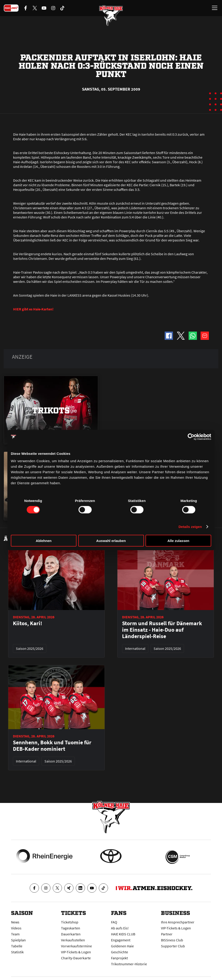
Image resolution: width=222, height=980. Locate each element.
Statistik (17, 952)
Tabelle (17, 946)
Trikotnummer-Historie (129, 964)
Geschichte (120, 952)
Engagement (121, 940)
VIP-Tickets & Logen (76, 952)
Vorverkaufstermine (76, 946)
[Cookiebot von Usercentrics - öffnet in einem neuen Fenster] (191, 437)
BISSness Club (172, 940)
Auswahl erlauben (111, 540)
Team (15, 934)
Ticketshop (70, 922)
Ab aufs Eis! (120, 928)
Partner (167, 934)
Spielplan (18, 940)
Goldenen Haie (122, 946)
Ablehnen (44, 540)
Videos (16, 928)
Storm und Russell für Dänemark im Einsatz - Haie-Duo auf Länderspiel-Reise (162, 630)
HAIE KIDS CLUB (123, 934)
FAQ (114, 922)
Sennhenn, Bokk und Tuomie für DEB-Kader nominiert (52, 746)
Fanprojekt (119, 958)
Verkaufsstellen (73, 940)
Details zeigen (190, 527)
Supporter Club (173, 946)
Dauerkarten (71, 934)
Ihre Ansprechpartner (178, 922)
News (15, 922)
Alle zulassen (178, 540)
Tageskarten (71, 928)
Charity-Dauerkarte (76, 958)
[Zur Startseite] (111, 16)
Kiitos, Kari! (28, 623)
